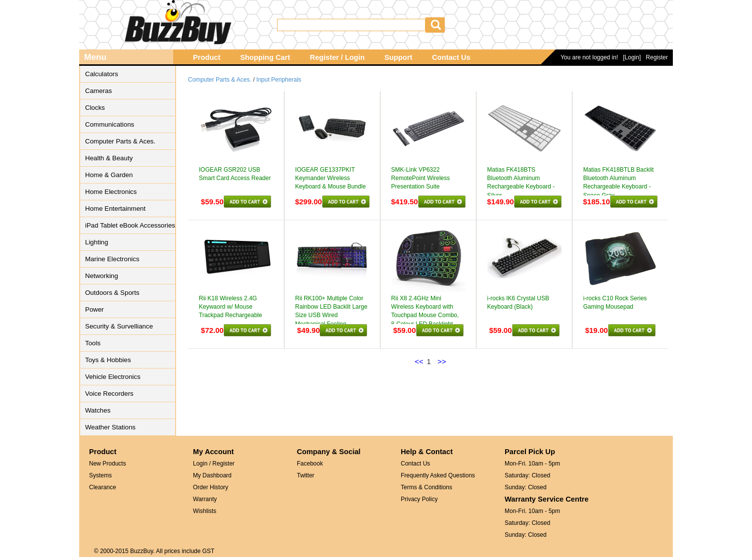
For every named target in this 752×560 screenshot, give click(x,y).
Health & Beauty (109, 158)
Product (207, 57)
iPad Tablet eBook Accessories (130, 225)
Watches (98, 410)
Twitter (305, 475)
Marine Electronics (112, 259)
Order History (211, 487)
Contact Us (451, 57)
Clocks (95, 108)
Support (398, 57)
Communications (110, 124)
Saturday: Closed (527, 475)
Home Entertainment (115, 209)
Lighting (97, 242)
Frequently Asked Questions (438, 475)
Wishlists (205, 511)
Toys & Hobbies (108, 360)
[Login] (632, 57)
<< (419, 361)
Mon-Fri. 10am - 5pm (532, 464)
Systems (100, 475)
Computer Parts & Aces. (120, 141)
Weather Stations (110, 427)
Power (94, 309)
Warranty (205, 499)
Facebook (310, 464)
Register (657, 57)
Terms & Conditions (426, 487)
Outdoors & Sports (112, 293)
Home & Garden (109, 175)
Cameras (98, 91)
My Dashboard (212, 475)
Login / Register (214, 464)
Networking (102, 276)
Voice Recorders (109, 394)
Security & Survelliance (119, 326)
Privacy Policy (419, 499)
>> (442, 361)
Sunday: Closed (526, 487)
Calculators (102, 74)
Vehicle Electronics (113, 377)
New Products (108, 464)
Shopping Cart (265, 57)
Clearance (103, 487)
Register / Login (337, 57)
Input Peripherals (279, 80)
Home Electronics (111, 192)
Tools (93, 343)
